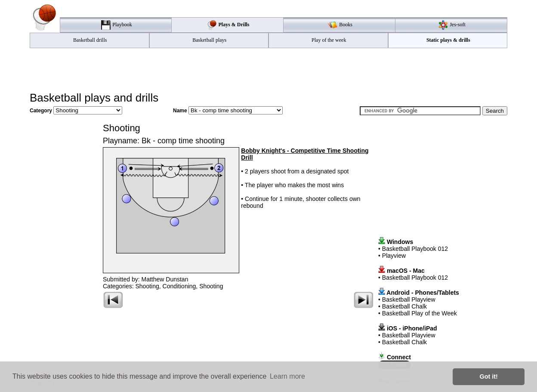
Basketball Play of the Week (420, 313)
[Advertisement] (268, 69)
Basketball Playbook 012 (415, 249)
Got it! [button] (489, 377)
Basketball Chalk (404, 306)
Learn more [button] (287, 376)
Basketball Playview (409, 299)
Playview (394, 256)
